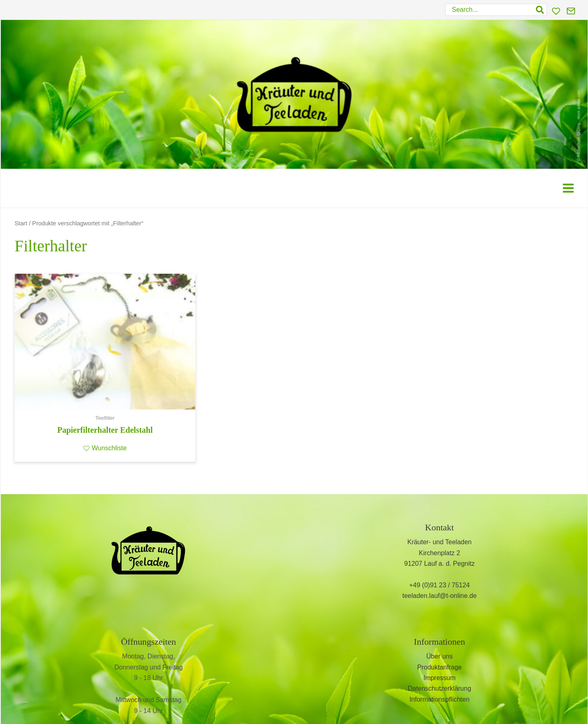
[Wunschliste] (556, 11)
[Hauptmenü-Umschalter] (568, 188)
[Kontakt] (571, 11)
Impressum (439, 678)
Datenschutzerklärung (439, 688)
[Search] (540, 10)
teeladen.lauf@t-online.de (440, 596)
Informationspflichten (439, 699)
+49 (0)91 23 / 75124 (439, 585)
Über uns (440, 656)
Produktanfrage (439, 667)
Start (21, 223)
